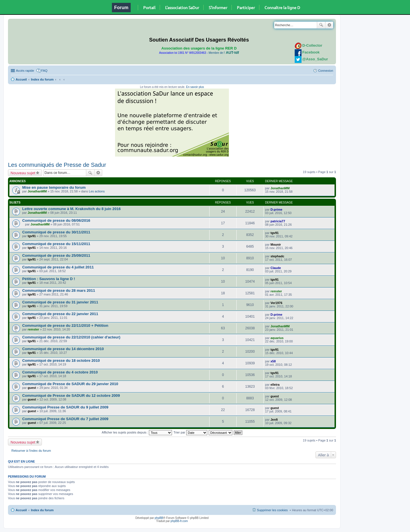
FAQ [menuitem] (44, 71)
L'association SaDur (182, 7)
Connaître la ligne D (282, 7)
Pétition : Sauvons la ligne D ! (49, 279)
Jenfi (274, 420)
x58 (273, 361)
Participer (246, 7)
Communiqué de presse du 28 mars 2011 (59, 290)
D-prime (276, 209)
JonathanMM (37, 191)
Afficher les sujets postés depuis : (137, 432)
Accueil (21, 79)
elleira (275, 385)
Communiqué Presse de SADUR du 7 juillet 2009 (65, 419)
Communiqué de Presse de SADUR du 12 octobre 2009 (71, 396)
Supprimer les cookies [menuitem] (272, 510)
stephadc (277, 256)
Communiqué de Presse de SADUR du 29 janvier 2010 (70, 384)
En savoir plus (195, 87)
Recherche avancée (329, 25)
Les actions (97, 191)
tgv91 (32, 236)
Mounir (276, 245)
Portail (149, 7)
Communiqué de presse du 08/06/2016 (56, 220)
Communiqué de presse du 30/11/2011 (56, 232)
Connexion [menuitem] (326, 71)
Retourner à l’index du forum (31, 451)
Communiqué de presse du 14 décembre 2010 (63, 349)
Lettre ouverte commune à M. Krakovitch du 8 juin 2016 (71, 209)
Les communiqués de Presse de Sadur (57, 165)
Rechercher (321, 25)
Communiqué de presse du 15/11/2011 (56, 244)
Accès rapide (25, 71)
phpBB (159, 518)
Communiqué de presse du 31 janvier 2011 (60, 302)
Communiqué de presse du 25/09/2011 (56, 255)
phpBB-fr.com (179, 521)
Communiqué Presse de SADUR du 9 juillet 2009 (65, 407)
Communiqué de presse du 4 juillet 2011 (58, 267)
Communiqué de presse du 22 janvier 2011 (60, 314)
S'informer (218, 7)
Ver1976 (276, 303)
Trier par (190, 432)
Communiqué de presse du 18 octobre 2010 (61, 361)
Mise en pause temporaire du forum (54, 187)
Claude (276, 268)
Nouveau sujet (23, 173)
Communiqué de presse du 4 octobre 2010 (60, 372)
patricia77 (278, 221)
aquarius (277, 338)
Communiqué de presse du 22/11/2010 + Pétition (65, 325)
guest (32, 388)
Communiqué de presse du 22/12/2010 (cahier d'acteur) (71, 337)
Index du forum (42, 79)
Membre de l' (224, 53)
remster (276, 291)
